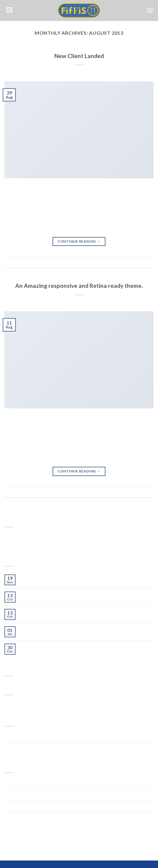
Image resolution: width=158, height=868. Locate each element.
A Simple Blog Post (41, 612)
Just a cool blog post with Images (56, 646)
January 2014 (19, 807)
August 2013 (18, 830)
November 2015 (22, 783)
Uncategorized (21, 748)
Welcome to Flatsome (45, 577)
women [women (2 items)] (45, 704)
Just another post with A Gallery (56, 594)
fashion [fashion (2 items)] (25, 704)
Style (79, 49)
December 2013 (22, 818)
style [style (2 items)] (35, 704)
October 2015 (20, 795)
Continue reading (79, 241)
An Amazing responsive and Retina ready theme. (79, 286)
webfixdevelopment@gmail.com (108, 72)
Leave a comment (138, 262)
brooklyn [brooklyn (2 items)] (11, 704)
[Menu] (150, 10)
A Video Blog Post (40, 629)
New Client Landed (79, 56)
